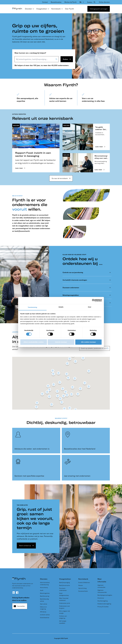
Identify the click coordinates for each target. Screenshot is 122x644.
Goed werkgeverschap (64, 594)
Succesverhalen (83, 591)
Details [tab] (61, 307)
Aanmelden (21, 606)
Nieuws (81, 585)
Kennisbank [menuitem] (57, 9)
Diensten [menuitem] (30, 9)
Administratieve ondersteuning (45, 584)
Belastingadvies (45, 593)
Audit (42, 590)
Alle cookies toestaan (88, 342)
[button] (85, 383)
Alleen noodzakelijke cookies (34, 342)
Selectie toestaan (61, 342)
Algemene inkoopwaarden (102, 591)
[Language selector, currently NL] (82, 2)
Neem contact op (25, 546)
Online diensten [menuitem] (104, 2)
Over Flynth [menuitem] (69, 9)
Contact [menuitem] (45, 2)
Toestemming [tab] (32, 307)
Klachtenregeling (103, 601)
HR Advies (43, 612)
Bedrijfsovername (64, 585)
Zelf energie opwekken (63, 622)
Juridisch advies (45, 615)
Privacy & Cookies (103, 607)
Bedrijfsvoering (45, 596)
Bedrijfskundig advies (44, 600)
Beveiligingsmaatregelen (105, 595)
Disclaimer (101, 598)
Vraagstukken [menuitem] (43, 9)
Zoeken (65, 59)
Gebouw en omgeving (43, 608)
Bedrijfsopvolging (64, 583)
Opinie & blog (82, 588)
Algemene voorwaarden (101, 586)
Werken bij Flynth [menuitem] (70, 2)
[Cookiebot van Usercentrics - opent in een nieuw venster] (93, 300)
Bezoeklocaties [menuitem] (56, 2)
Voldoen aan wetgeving (63, 617)
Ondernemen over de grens (64, 607)
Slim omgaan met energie (65, 612)
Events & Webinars (84, 583)
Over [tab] (90, 307)
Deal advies (44, 604)
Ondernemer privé (65, 603)
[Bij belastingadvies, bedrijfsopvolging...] (37, 59)
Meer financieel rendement (64, 599)
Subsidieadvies (45, 618)
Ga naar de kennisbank (60, 178)
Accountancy (44, 587)
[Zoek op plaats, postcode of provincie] (95, 348)
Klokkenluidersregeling (104, 604)
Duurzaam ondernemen (63, 589)
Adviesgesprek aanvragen (99, 9)
